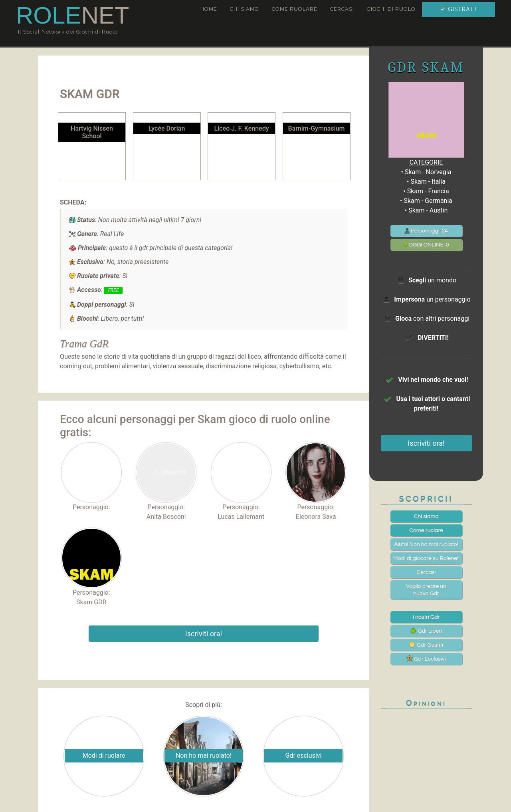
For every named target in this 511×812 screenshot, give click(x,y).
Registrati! (459, 9)
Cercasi (342, 9)
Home (209, 9)
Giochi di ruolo (391, 9)
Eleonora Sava (316, 517)
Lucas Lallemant (241, 517)
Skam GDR (91, 602)
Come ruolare (295, 9)
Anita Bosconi (166, 517)
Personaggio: (91, 477)
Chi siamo (245, 9)
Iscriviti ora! (204, 634)
